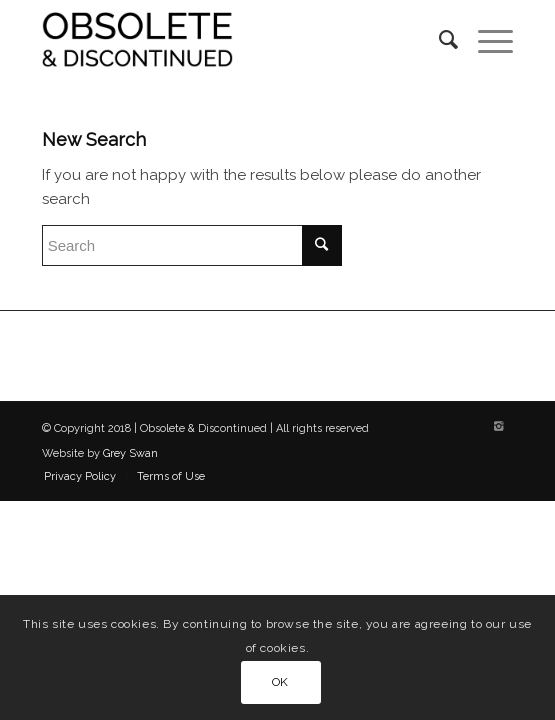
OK (280, 682)
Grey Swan (130, 453)
